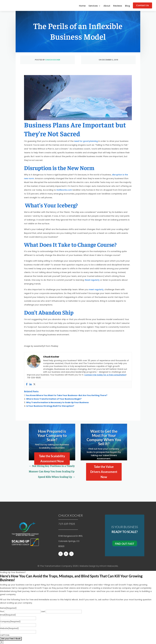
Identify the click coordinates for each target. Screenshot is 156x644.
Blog (127, 6)
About (107, 6)
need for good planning (86, 141)
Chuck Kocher (53, 60)
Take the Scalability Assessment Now (52, 459)
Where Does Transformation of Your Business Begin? (54, 399)
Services (93, 6)
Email (8, 615)
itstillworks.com (64, 190)
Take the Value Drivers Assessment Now (104, 472)
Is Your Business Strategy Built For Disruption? (50, 406)
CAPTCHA (5, 635)
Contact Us (142, 5)
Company (10, 622)
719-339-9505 (67, 524)
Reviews (118, 6)
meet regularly (96, 290)
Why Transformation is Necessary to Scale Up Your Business (57, 402)
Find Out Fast (125, 544)
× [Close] (2, 642)
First (2, 611)
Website (9, 628)
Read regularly (92, 280)
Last (43, 611)
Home (82, 6)
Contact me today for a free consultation (105, 375)
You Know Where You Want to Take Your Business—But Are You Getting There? (66, 395)
